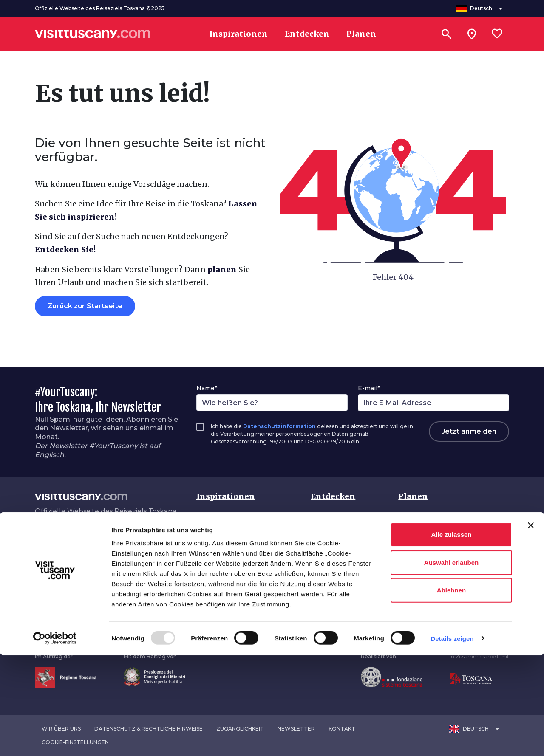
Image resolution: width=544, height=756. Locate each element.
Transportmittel (426, 535)
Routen (323, 552)
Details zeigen (452, 739)
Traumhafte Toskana (232, 552)
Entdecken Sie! (65, 250)
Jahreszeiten (333, 569)
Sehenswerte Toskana (235, 518)
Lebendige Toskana (231, 569)
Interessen (329, 535)
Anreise (411, 518)
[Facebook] (37, 537)
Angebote (416, 569)
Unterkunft (417, 552)
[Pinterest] (82, 537)
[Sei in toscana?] (472, 34)
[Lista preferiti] (497, 34)
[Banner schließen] (531, 626)
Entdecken (333, 496)
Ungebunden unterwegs (238, 603)
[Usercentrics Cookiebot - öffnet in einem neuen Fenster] (55, 739)
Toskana (326, 518)
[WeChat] (106, 537)
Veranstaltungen (339, 586)
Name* (207, 388)
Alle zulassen (451, 635)
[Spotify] (119, 537)
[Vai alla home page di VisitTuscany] (93, 34)
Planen (413, 496)
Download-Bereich (430, 603)
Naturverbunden (225, 586)
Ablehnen (451, 691)
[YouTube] (94, 537)
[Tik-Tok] (70, 537)
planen (222, 269)
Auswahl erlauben (451, 663)
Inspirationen (226, 496)
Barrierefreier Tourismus (440, 586)
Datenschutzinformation (279, 426)
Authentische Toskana (235, 535)
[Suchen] (446, 34)
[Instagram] (58, 537)
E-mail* (369, 388)
